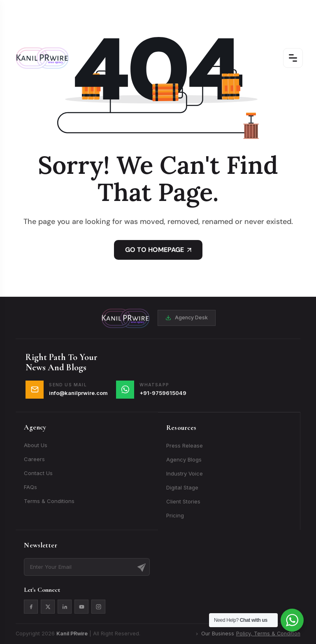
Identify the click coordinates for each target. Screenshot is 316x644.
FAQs (30, 487)
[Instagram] (98, 607)
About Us (36, 445)
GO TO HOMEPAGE (158, 250)
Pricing (175, 515)
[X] (48, 607)
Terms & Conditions (49, 501)
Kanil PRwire (72, 634)
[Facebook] (31, 607)
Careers (34, 459)
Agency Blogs (184, 459)
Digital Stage (182, 487)
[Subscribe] (142, 567)
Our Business (247, 634)
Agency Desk (187, 317)
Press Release (185, 445)
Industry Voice (185, 473)
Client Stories (183, 501)
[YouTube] (81, 607)
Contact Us (38, 473)
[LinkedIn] (65, 607)
